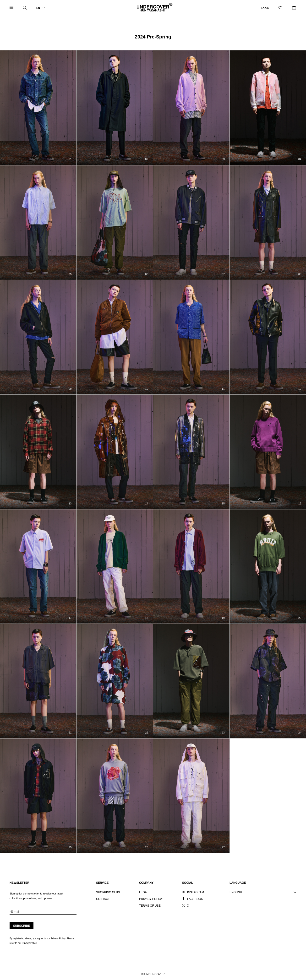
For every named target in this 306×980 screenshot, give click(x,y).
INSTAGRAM (196, 892)
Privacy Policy (29, 943)
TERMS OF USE (150, 906)
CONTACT (103, 899)
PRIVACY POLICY (151, 899)
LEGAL (144, 892)
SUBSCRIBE (22, 926)
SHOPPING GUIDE (109, 892)
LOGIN (265, 8)
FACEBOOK (195, 899)
